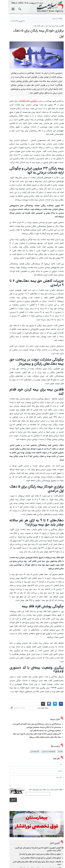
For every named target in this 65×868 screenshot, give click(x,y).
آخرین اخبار (55, 785)
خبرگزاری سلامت (32, 7)
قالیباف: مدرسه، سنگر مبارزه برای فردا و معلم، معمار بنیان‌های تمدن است (35, 804)
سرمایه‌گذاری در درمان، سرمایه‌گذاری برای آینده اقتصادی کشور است (37, 662)
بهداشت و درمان (57, 19)
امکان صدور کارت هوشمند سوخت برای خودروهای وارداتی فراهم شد (36, 819)
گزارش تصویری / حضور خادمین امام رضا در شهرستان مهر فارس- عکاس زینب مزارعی (33, 791)
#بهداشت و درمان (48, 690)
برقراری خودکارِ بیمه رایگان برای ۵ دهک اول (36, 31)
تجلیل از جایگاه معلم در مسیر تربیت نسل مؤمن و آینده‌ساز (40, 796)
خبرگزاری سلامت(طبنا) (28, 96)
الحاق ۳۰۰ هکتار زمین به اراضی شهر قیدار (46, 843)
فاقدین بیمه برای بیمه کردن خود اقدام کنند (49, 26)
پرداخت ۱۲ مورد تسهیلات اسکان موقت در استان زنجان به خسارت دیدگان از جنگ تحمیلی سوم (32, 838)
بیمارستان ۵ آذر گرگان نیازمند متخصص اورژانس (44, 666)
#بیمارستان (35, 690)
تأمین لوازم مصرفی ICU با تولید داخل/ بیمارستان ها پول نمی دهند (37, 672)
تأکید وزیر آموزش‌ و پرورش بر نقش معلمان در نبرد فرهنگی (40, 808)
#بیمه (60, 690)
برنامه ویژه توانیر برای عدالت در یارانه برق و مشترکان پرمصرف (39, 811)
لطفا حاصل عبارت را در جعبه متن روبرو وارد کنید (46, 728)
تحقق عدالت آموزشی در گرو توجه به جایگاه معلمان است (41, 800)
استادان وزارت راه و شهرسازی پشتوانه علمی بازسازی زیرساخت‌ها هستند (35, 815)
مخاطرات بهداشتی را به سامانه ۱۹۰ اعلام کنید (45, 669)
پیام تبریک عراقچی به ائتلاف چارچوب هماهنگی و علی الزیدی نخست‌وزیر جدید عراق (32, 828)
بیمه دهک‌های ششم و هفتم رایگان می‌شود (45, 675)
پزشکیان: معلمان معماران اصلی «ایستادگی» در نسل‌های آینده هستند (36, 823)
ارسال (5, 738)
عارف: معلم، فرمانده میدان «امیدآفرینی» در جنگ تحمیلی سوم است (37, 833)
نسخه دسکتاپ (32, 854)
